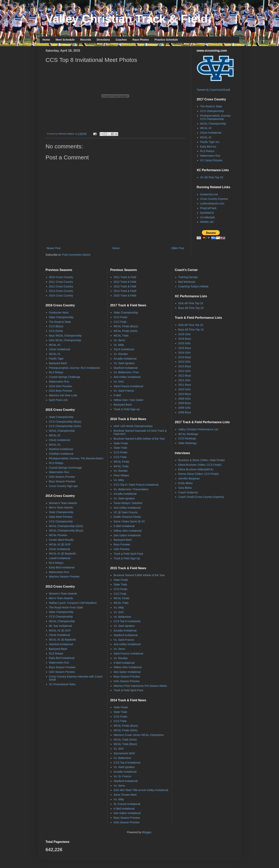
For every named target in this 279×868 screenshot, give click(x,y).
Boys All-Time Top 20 (191, 308)
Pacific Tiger (56, 359)
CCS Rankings (187, 438)
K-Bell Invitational (124, 526)
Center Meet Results (61, 540)
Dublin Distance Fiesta (127, 517)
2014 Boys (185, 357)
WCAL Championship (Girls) (66, 526)
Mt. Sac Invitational (60, 626)
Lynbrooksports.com (212, 203)
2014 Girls (184, 353)
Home (46, 40)
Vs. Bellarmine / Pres (126, 372)
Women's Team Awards (63, 503)
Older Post (178, 248)
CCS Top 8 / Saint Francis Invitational (136, 485)
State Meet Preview (61, 517)
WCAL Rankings (188, 434)
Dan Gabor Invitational (127, 535)
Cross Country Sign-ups (63, 486)
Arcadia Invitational (125, 359)
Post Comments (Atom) (76, 255)
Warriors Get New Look (63, 395)
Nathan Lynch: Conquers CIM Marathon (73, 603)
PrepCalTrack (208, 208)
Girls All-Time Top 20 (191, 303)
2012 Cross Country (61, 286)
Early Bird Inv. (208, 147)
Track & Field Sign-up (127, 409)
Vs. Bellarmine (122, 617)
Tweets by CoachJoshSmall (213, 90)
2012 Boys (185, 376)
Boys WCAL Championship (65, 336)
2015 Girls (184, 343)
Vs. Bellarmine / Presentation (131, 489)
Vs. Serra (119, 340)
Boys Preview (122, 544)
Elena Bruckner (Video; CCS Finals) (200, 465)
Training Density (188, 277)
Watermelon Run (210, 156)
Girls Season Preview (62, 477)
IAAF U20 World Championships (133, 426)
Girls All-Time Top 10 (191, 325)
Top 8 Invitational (124, 349)
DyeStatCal (207, 213)
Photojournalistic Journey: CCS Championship (216, 117)
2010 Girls (184, 389)
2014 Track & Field (125, 291)
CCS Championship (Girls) (65, 426)
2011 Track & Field (125, 277)
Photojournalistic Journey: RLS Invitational (74, 368)
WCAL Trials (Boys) (125, 744)
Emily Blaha (185, 483)
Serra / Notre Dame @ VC (129, 521)
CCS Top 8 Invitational (127, 621)
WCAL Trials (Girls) (125, 740)
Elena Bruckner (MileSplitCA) (196, 469)
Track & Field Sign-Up (127, 558)
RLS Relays (207, 151)
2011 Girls (184, 380)
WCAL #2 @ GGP (60, 544)
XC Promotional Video (62, 684)
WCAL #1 (206, 137)
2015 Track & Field (125, 296)
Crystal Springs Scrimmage (65, 468)
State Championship (61, 317)
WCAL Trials (121, 336)
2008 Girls (184, 408)
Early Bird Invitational (62, 567)
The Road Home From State (66, 607)
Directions (103, 40)
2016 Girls (184, 334)
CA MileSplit (207, 217)
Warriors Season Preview (64, 577)
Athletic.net (207, 222)
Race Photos (141, 40)
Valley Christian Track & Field (127, 19)
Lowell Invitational (60, 558)
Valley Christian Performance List (198, 429)
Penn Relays (121, 475)
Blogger (147, 832)
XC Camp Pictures (211, 160)
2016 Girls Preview (60, 386)
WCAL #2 (206, 128)
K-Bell (117, 395)
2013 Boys (185, 366)
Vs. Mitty (119, 345)
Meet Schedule (65, 40)
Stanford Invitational (61, 449)
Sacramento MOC (124, 753)
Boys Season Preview (62, 481)
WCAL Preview (58, 535)
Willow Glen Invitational (128, 531)
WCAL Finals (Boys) (126, 326)
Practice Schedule (166, 40)
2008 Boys (185, 412)
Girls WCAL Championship (65, 340)
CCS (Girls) (56, 331)
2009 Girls (184, 399)
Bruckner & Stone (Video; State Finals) (201, 460)
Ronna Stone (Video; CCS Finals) (198, 474)
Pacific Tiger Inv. (210, 142)
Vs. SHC (119, 382)
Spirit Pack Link (58, 400)
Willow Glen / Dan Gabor (128, 400)
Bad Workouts (187, 282)
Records (86, 40)
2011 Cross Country (61, 282)
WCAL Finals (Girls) (125, 331)
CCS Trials (120, 322)
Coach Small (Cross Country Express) (201, 497)
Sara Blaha (185, 488)
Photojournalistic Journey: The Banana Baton (76, 458)
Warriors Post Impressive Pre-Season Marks (140, 686)
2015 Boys (185, 348)
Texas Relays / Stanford (128, 503)
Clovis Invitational (211, 133)
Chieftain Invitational (61, 454)
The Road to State (211, 106)
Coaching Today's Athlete (193, 286)
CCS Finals (120, 317)
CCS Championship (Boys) (65, 422)
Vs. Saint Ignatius (124, 363)
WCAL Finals (121, 462)
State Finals (121, 443)
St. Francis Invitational (127, 804)
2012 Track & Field (125, 282)
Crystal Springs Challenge (65, 377)
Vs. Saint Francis (124, 391)
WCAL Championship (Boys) (66, 531)
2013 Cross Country (61, 291)
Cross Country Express (214, 199)
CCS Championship (212, 111)
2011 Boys (185, 385)
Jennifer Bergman (189, 478)
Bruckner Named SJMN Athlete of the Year (139, 439)
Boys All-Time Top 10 (191, 330)
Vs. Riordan (121, 354)
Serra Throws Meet (125, 795)
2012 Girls (184, 371)
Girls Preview (121, 549)
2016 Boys (185, 339)
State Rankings (187, 443)
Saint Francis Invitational (128, 386)
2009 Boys (185, 403)
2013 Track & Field (125, 286)
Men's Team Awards (61, 507)
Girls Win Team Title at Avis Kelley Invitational (141, 790)
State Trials (120, 448)
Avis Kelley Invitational (127, 377)
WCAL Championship (213, 124)
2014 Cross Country (61, 296)
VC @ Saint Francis (125, 512)
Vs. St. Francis (122, 776)
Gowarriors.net (209, 194)
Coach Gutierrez (188, 492)
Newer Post (53, 248)
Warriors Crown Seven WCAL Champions (139, 735)
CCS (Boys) (56, 326)
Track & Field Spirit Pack (128, 554)
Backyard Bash (58, 363)
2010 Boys (185, 394)
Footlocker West (59, 313)
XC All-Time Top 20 (212, 177)
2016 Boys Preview (61, 391)
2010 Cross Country (61, 277)
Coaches (121, 40)
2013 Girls (184, 362)
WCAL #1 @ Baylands (62, 554)
